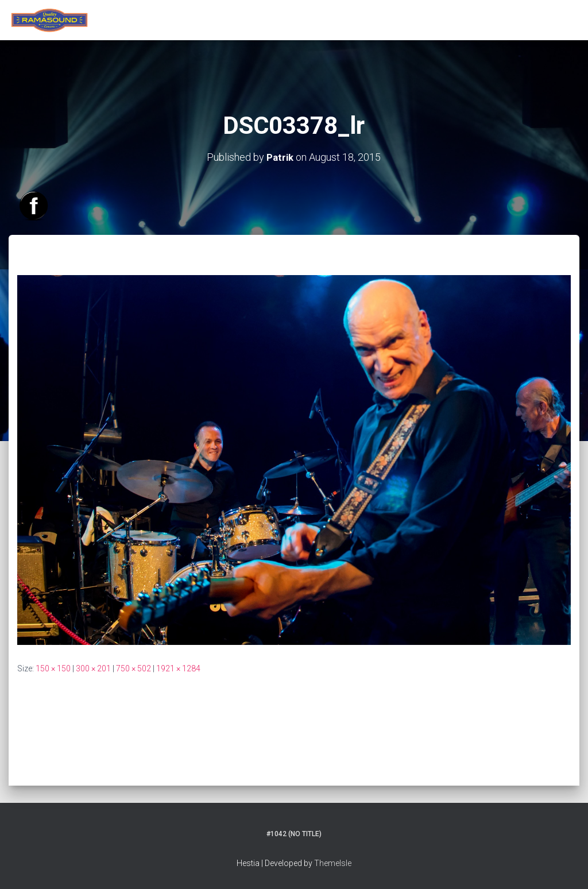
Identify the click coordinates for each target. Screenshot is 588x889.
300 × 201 (93, 668)
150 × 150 (53, 668)
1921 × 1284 (178, 668)
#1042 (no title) (294, 834)
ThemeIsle (333, 863)
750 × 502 (134, 668)
